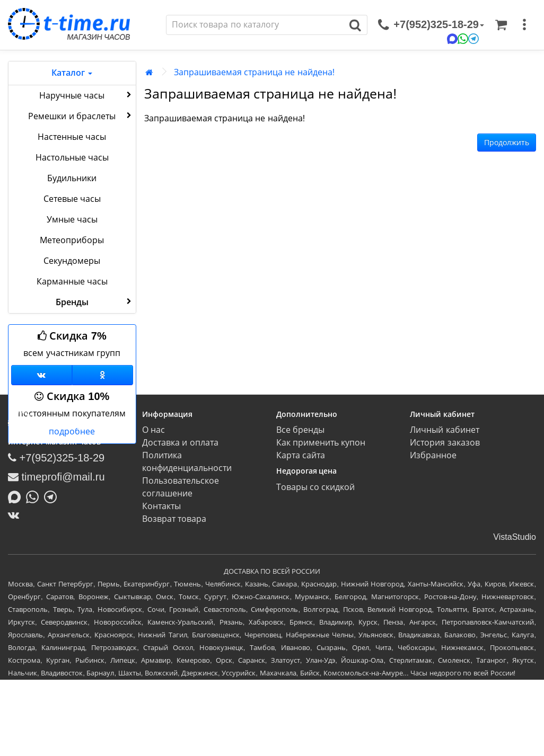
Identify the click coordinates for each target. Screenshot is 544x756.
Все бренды (300, 430)
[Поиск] (255, 25)
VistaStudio (515, 537)
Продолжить (507, 143)
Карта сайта (301, 455)
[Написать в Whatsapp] (35, 496)
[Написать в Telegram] (53, 496)
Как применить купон (321, 443)
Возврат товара (174, 519)
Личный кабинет (444, 430)
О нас (153, 430)
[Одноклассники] (103, 375)
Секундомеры (72, 261)
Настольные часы (72, 158)
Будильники (72, 178)
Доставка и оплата (180, 443)
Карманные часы (72, 282)
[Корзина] (501, 25)
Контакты (161, 506)
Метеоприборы (72, 240)
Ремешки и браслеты (81, 115)
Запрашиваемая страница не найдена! (255, 72)
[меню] (524, 25)
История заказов (445, 443)
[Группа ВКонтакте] (42, 375)
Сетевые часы (72, 199)
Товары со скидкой (316, 487)
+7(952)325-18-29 (56, 458)
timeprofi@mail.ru (56, 477)
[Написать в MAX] (17, 496)
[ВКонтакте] (16, 515)
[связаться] (431, 25)
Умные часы (72, 220)
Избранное (433, 455)
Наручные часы (86, 95)
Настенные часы (72, 137)
